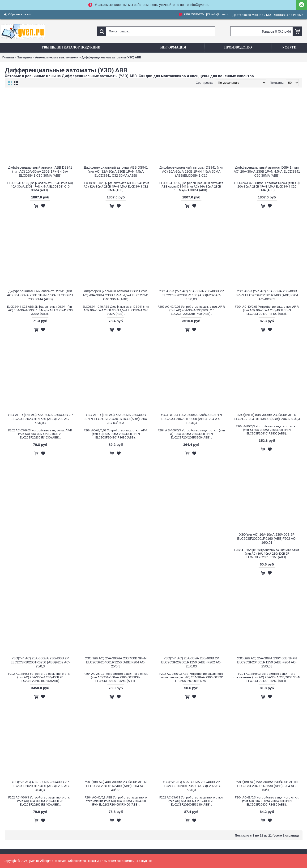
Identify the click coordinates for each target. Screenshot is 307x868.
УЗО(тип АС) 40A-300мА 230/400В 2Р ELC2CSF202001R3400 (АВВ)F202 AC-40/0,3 (40, 786)
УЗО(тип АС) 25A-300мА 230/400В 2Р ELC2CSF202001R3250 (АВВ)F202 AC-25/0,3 (40, 662)
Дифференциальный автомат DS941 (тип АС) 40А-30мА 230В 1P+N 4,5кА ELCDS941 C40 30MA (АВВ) (116, 295)
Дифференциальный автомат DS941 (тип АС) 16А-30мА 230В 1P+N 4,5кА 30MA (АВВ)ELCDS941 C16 (191, 171)
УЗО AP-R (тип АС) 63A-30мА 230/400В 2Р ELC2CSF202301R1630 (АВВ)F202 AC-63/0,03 (40, 419)
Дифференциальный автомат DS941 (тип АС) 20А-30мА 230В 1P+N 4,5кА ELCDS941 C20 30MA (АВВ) (267, 171)
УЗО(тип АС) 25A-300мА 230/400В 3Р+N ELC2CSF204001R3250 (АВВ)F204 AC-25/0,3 (116, 662)
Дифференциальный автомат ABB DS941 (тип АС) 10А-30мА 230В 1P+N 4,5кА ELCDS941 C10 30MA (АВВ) (40, 171)
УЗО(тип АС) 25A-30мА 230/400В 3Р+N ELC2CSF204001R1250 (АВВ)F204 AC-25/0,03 (267, 662)
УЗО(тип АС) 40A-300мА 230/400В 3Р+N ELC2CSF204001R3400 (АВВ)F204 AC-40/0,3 (116, 786)
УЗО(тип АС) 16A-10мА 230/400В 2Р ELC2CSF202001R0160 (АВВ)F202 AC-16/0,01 (267, 539)
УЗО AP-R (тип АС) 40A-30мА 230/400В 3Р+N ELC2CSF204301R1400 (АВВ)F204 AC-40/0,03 (267, 295)
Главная (8, 57)
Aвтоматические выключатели (57, 57)
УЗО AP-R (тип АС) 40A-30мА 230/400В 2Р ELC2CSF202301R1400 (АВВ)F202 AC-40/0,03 (191, 295)
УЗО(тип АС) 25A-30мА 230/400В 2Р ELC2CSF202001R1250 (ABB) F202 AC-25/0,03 (191, 662)
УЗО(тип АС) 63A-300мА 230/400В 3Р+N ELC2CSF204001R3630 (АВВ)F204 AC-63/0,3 (267, 786)
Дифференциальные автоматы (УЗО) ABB (111, 57)
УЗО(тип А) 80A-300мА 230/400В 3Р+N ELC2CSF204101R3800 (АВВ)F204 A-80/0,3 (267, 417)
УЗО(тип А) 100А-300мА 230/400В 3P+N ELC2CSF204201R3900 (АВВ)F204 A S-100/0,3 (191, 419)
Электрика (25, 57)
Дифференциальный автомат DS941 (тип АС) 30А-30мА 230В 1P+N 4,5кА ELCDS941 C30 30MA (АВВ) (40, 295)
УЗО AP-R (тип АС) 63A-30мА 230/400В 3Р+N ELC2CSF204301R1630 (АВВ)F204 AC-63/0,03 (116, 419)
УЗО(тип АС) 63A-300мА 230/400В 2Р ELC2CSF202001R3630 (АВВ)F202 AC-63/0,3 (191, 786)
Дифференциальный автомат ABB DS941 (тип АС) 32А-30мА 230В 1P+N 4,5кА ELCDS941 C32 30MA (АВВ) (116, 171)
